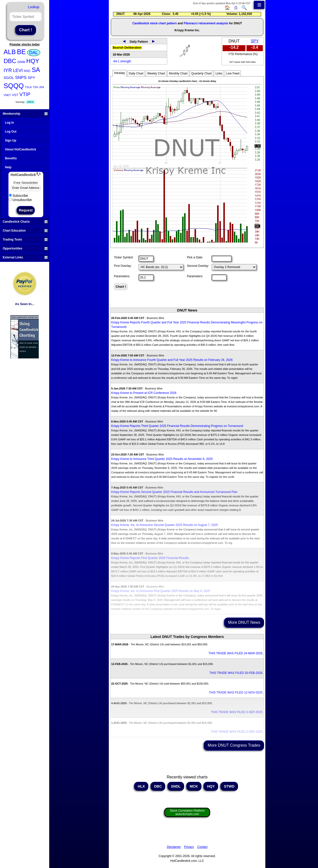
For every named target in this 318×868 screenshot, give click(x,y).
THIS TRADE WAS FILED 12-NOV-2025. (236, 693)
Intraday (119, 73)
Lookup (34, 7)
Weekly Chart (156, 73)
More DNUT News (244, 622)
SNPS (21, 78)
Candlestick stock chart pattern (155, 23)
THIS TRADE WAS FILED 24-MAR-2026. (236, 653)
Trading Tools (25, 240)
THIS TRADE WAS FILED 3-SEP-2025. (237, 712)
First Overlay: (123, 266)
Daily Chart (136, 73)
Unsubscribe (20, 200)
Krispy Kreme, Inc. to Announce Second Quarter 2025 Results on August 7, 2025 (164, 525)
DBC (10, 61)
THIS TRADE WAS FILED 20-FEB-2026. (236, 673)
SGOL (9, 78)
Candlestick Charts (25, 222)
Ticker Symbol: (124, 257)
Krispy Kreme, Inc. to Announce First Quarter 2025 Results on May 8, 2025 (160, 591)
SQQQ (14, 86)
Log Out (11, 132)
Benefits (11, 158)
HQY (33, 61)
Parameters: (122, 276)
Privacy (189, 847)
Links (219, 73)
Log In (9, 123)
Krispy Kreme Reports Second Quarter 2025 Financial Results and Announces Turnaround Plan (174, 492)
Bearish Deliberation (127, 48)
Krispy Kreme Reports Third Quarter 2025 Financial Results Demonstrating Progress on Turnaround (177, 426)
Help (8, 167)
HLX (141, 786)
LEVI (18, 70)
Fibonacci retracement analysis (206, 23)
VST (15, 95)
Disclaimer (174, 847)
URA (41, 87)
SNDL (176, 786)
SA (36, 70)
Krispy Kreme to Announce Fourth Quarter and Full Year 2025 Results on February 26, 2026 (172, 360)
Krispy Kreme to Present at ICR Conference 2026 (144, 393)
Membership (25, 114)
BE (21, 52)
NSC (27, 71)
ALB (10, 52)
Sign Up (11, 140)
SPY (31, 78)
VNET (7, 95)
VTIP (25, 94)
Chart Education (25, 231)
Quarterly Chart (201, 73)
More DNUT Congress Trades (234, 745)
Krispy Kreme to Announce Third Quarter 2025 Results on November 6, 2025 (162, 459)
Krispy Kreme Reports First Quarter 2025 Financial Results (150, 558)
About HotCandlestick (20, 149)
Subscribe (18, 196)
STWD (229, 786)
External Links (25, 257)
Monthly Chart (178, 73)
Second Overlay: (198, 266)
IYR (8, 70)
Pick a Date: (195, 257)
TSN (35, 87)
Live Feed (233, 73)
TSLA (28, 87)
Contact (202, 847)
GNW (21, 62)
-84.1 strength (122, 61)
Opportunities (25, 248)
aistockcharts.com (187, 812)
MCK (194, 786)
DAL (34, 53)
